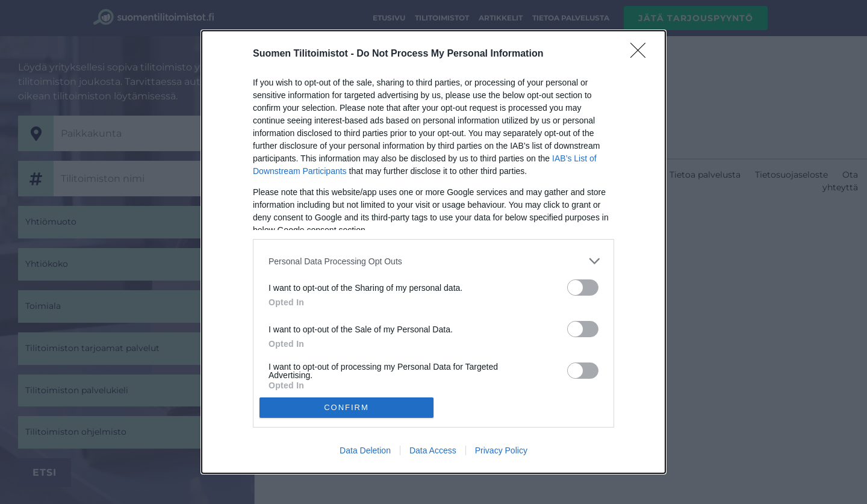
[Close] (642, 54)
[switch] (583, 288)
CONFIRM (346, 407)
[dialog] (433, 252)
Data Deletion (365, 450)
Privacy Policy (501, 450)
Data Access (433, 450)
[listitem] (433, 261)
